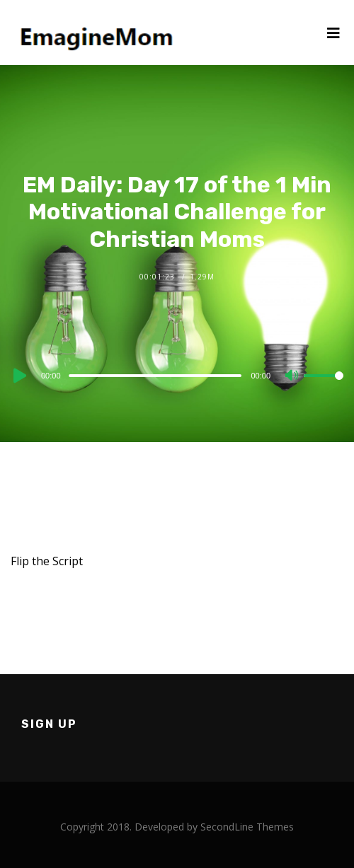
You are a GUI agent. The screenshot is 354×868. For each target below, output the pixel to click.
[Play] (18, 376)
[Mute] (292, 376)
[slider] (155, 376)
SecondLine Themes (247, 827)
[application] (177, 375)
